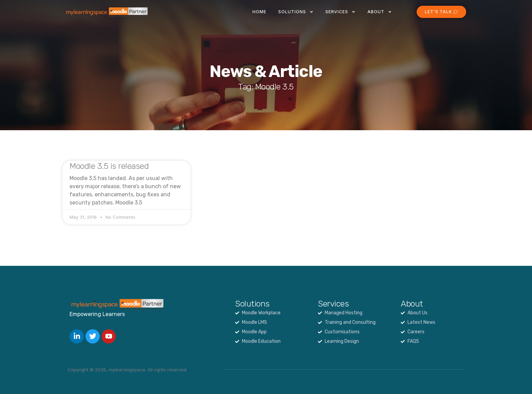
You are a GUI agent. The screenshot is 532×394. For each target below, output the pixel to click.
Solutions (296, 12)
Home (259, 12)
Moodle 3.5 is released (109, 166)
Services (340, 12)
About (380, 12)
